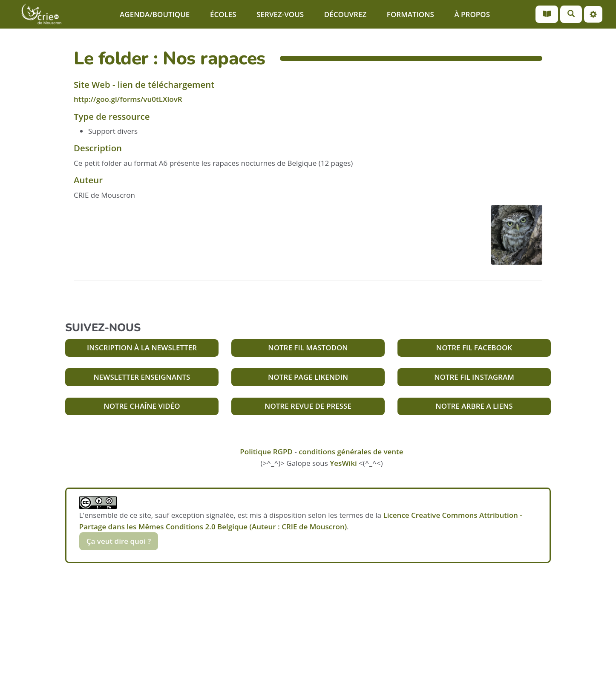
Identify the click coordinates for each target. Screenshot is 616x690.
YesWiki (343, 463)
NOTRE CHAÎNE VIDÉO (142, 406)
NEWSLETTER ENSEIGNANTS (142, 377)
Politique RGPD (266, 452)
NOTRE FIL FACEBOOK (474, 348)
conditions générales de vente (351, 452)
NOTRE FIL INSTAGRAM (474, 377)
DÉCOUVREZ (345, 14)
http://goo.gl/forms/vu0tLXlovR (128, 99)
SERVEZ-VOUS (280, 14)
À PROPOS (472, 14)
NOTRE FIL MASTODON (308, 348)
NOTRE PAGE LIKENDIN (308, 377)
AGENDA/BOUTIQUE (155, 14)
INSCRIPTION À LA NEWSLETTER (142, 348)
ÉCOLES (223, 14)
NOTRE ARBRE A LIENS (474, 406)
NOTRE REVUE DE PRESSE (308, 406)
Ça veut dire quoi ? (119, 541)
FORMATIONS (410, 14)
